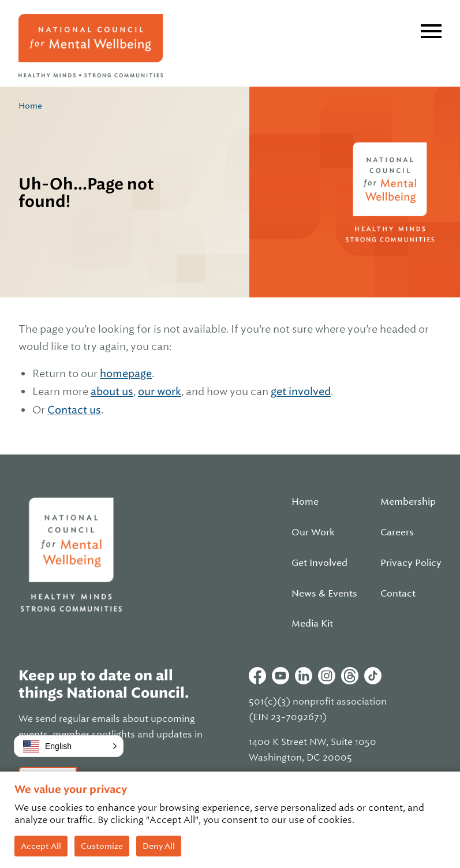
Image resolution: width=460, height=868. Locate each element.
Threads (350, 676)
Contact (398, 594)
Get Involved (319, 563)
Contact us (74, 410)
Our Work (313, 532)
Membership (408, 502)
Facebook (257, 676)
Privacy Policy (411, 563)
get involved (301, 391)
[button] (69, 746)
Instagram (327, 676)
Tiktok (373, 676)
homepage (126, 373)
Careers (397, 532)
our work (160, 391)
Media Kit (312, 624)
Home (30, 106)
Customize (102, 846)
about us (112, 391)
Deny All (159, 846)
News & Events (324, 594)
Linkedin (304, 676)
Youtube (281, 676)
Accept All (41, 846)
